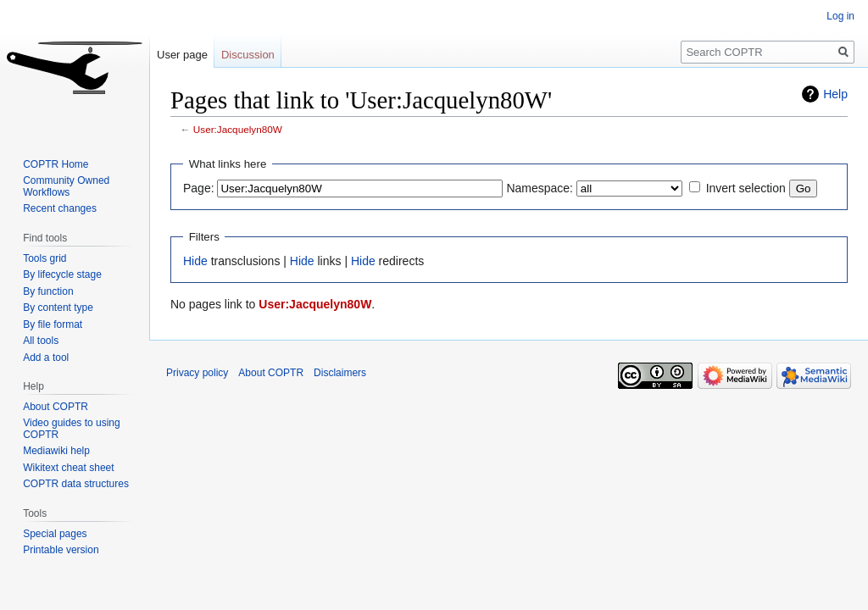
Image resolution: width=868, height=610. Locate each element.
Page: (199, 188)
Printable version (61, 550)
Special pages (55, 534)
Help (835, 94)
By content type (58, 308)
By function (48, 291)
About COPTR (56, 407)
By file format (53, 324)
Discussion (248, 55)
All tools (41, 341)
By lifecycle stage (62, 274)
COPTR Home (56, 164)
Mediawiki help (56, 451)
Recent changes (60, 208)
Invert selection (746, 188)
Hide (195, 261)
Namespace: (540, 188)
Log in (840, 16)
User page (182, 55)
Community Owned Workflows (66, 186)
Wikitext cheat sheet (68, 468)
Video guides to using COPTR (72, 429)
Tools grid (45, 258)
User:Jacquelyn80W (238, 129)
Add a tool (46, 358)
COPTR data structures (76, 484)
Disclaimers (340, 373)
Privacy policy (197, 373)
